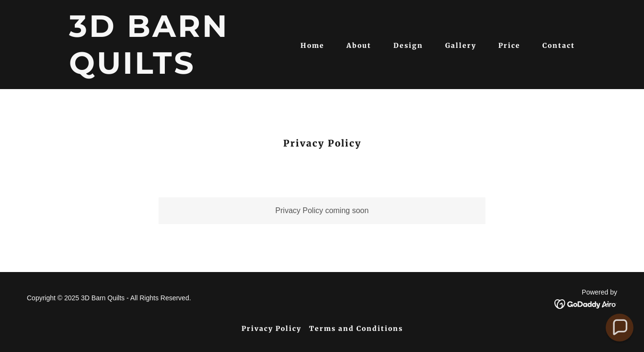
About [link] (359, 45)
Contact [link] (559, 45)
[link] (158, 71)
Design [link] (408, 45)
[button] (620, 328)
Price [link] (509, 45)
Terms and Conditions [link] (356, 329)
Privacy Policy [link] (271, 329)
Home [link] (312, 45)
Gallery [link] (461, 45)
